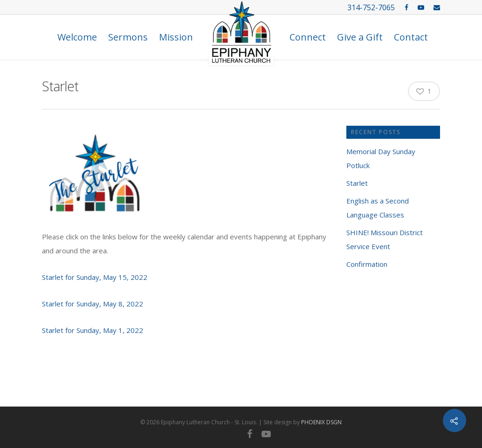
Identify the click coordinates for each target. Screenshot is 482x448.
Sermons (128, 37)
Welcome (77, 37)
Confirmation (367, 264)
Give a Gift (360, 37)
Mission (176, 37)
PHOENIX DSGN (321, 422)
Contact (411, 37)
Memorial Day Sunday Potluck (381, 158)
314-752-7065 (371, 7)
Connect (308, 37)
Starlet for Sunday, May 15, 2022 (95, 277)
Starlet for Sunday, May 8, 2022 (93, 304)
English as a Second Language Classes (378, 208)
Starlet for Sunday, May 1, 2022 (93, 330)
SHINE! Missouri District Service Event (385, 239)
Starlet (357, 183)
